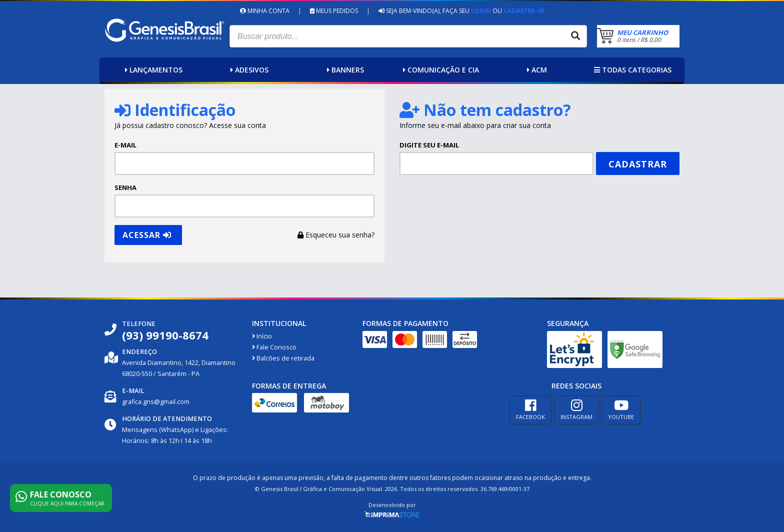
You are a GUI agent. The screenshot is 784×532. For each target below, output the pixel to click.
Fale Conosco (274, 347)
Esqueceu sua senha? (336, 235)
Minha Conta (265, 11)
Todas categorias (631, 70)
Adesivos (248, 70)
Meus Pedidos (334, 11)
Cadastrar (638, 164)
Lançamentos (152, 70)
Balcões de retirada (283, 358)
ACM (536, 70)
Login (481, 11)
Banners (344, 70)
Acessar (147, 235)
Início (262, 336)
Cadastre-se (524, 11)
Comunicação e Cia (440, 70)
